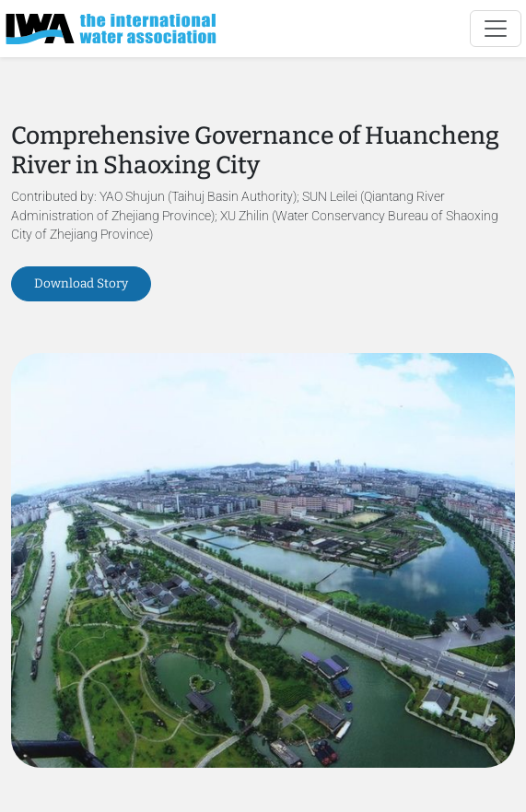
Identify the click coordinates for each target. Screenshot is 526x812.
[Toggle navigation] (496, 29)
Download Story (81, 283)
